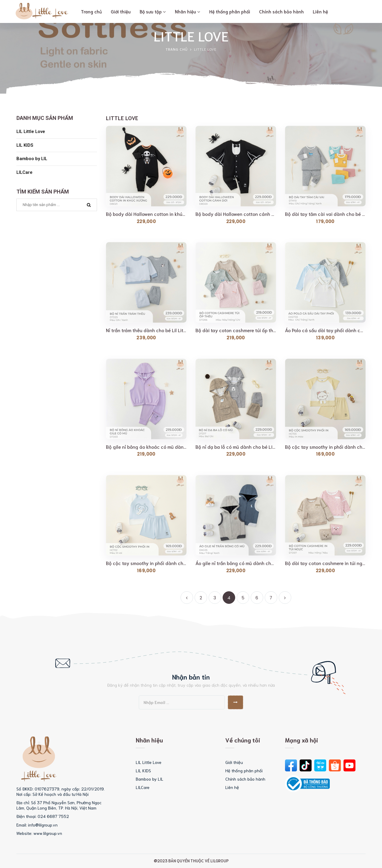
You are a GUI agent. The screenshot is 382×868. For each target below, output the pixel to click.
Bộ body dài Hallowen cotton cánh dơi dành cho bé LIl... (236, 214)
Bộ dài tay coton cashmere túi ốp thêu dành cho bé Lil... (236, 330)
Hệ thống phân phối (244, 770)
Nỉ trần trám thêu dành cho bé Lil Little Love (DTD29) (146, 330)
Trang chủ (177, 49)
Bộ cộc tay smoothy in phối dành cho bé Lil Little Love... (325, 447)
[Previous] (187, 598)
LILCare (24, 172)
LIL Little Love (31, 131)
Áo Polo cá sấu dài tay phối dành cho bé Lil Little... (325, 330)
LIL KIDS (25, 145)
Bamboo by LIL (32, 159)
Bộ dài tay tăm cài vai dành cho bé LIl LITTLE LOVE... (325, 214)
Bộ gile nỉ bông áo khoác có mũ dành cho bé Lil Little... (146, 447)
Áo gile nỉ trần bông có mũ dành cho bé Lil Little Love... (236, 563)
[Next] (285, 598)
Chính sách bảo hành (245, 779)
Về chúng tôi (243, 740)
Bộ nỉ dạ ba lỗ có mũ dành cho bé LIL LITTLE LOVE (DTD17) (236, 447)
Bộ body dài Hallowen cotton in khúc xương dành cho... (146, 214)
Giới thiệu (234, 762)
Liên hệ (232, 787)
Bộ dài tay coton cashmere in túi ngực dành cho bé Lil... (325, 563)
